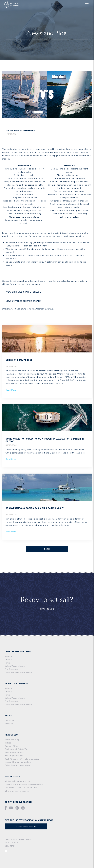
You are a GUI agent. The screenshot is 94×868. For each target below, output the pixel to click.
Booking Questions (14, 756)
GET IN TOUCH (47, 609)
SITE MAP (10, 846)
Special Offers (12, 746)
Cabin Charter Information (17, 765)
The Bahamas (11, 669)
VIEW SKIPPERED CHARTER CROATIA (24, 301)
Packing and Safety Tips (17, 749)
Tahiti (7, 663)
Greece (8, 656)
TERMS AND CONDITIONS (18, 840)
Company (9, 720)
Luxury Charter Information (18, 762)
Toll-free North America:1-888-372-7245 (24, 784)
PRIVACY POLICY (13, 843)
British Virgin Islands (15, 666)
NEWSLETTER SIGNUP (26, 826)
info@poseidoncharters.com (18, 781)
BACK (47, 549)
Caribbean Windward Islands (18, 672)
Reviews (9, 724)
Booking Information (14, 752)
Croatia (8, 660)
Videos (8, 743)
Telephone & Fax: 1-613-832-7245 (21, 788)
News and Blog (12, 740)
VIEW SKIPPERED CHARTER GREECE (24, 292)
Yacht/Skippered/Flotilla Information (22, 759)
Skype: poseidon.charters (17, 791)
